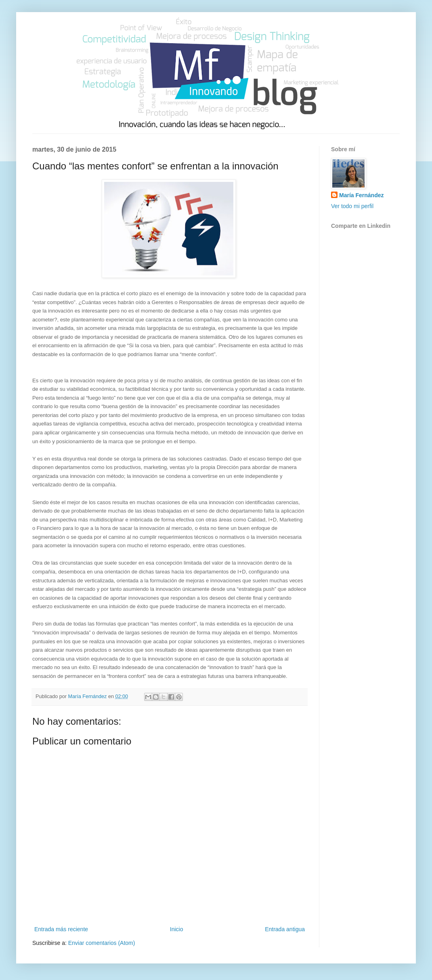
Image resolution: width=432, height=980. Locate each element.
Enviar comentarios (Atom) (102, 943)
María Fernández (361, 195)
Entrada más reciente (61, 929)
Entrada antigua (285, 929)
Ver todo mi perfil (352, 206)
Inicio (177, 929)
